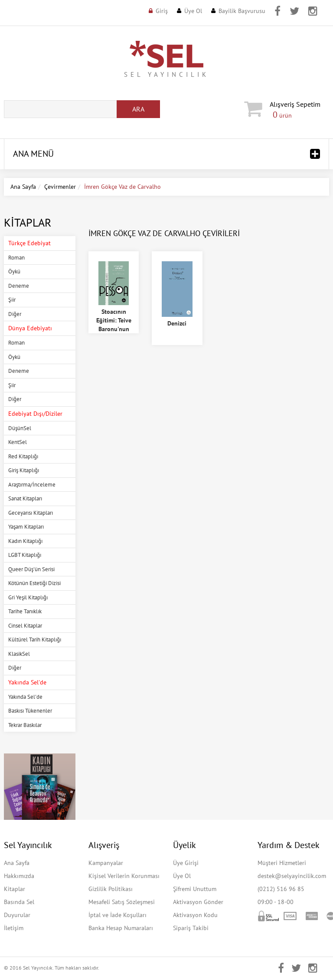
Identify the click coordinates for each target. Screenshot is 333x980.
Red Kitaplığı (23, 456)
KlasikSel (19, 654)
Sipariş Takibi (191, 928)
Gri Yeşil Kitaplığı (28, 597)
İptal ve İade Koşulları (118, 915)
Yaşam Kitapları (26, 527)
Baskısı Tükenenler (30, 711)
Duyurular (17, 915)
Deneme (19, 286)
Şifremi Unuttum (195, 889)
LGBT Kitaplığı (25, 555)
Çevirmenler (60, 187)
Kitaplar (15, 889)
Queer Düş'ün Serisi (31, 569)
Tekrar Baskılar (25, 725)
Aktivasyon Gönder (198, 902)
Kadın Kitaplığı (25, 541)
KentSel (18, 442)
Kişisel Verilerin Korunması (124, 876)
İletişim (14, 928)
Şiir (12, 300)
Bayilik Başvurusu (242, 11)
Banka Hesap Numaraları (121, 928)
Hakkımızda (19, 876)
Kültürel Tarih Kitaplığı (35, 640)
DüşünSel (20, 428)
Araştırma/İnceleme (32, 485)
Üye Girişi (186, 863)
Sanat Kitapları (25, 498)
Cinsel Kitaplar (25, 626)
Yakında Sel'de (25, 697)
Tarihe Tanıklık (25, 611)
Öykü (14, 271)
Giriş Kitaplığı (24, 470)
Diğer (15, 314)
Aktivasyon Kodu (195, 915)
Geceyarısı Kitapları (31, 513)
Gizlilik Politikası (111, 889)
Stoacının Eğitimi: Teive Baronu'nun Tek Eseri (114, 325)
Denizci (177, 323)
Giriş (162, 11)
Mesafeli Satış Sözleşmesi (122, 902)
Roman (16, 258)
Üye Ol (193, 11)
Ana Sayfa (23, 187)
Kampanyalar (106, 863)
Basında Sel (19, 902)
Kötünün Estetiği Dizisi (34, 583)
